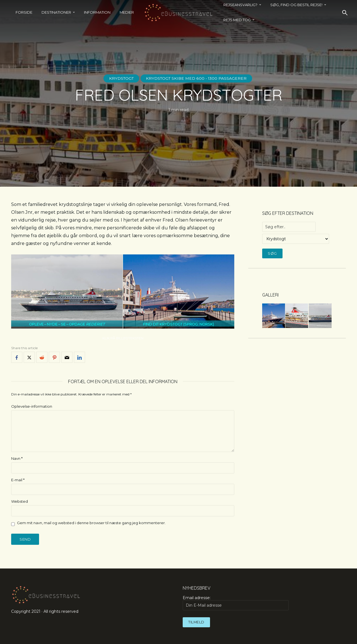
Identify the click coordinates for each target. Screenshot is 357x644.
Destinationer (56, 12)
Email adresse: (236, 603)
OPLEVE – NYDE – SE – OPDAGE (67, 324)
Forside (24, 12)
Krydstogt (121, 78)
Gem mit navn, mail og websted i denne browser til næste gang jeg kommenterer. (91, 523)
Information (97, 12)
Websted (20, 501)
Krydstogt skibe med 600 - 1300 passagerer (197, 78)
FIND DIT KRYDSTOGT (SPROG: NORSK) (178, 324)
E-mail (18, 480)
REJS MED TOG (237, 20)
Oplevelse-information (32, 406)
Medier (127, 12)
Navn (17, 458)
